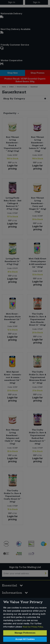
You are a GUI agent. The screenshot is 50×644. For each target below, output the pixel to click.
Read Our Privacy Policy (33, 627)
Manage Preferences (25, 633)
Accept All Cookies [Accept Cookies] (25, 639)
